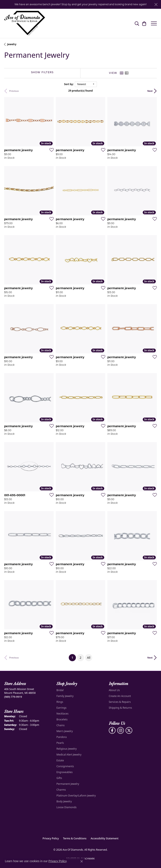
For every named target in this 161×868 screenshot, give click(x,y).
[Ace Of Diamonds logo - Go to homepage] (25, 23)
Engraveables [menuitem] (64, 772)
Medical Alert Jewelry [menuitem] (69, 755)
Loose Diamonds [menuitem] (66, 807)
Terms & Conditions (75, 838)
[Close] (156, 4)
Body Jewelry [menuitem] (64, 801)
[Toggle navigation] (154, 23)
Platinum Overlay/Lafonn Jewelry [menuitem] (76, 796)
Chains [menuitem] (60, 725)
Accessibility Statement (105, 838)
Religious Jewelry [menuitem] (66, 749)
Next (150, 91)
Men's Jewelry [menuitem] (65, 731)
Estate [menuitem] (60, 760)
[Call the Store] (13, 697)
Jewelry (12, 44)
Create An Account (120, 696)
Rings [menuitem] (60, 702)
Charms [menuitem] (61, 790)
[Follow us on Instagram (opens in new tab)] (121, 730)
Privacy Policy (51, 838)
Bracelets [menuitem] (62, 719)
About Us (114, 690)
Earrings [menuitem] (61, 708)
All (89, 658)
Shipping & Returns (120, 708)
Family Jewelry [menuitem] (65, 696)
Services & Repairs (120, 702)
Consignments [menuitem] (65, 766)
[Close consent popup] (82, 861)
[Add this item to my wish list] (50, 150)
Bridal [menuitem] (60, 690)
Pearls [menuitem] (60, 743)
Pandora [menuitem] (61, 737)
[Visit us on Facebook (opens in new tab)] (112, 730)
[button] (137, 23)
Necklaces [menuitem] (62, 714)
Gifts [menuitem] (59, 778)
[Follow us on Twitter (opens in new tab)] (129, 730)
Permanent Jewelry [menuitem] (68, 784)
